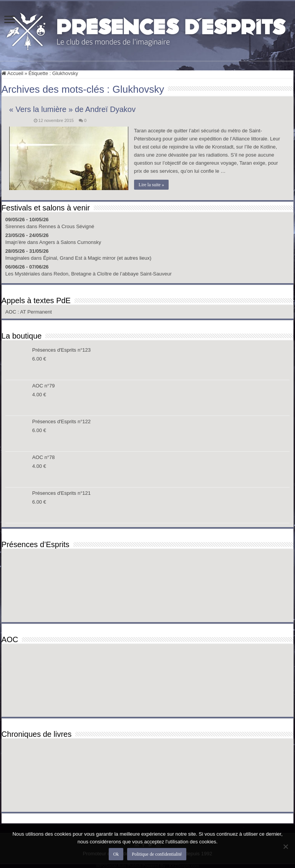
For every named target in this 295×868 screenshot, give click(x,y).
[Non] (285, 846)
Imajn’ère (16, 242)
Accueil (12, 73)
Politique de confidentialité (157, 854)
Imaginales (17, 258)
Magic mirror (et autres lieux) (120, 258)
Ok (116, 854)
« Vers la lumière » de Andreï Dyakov (72, 109)
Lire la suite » (151, 185)
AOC (12, 312)
